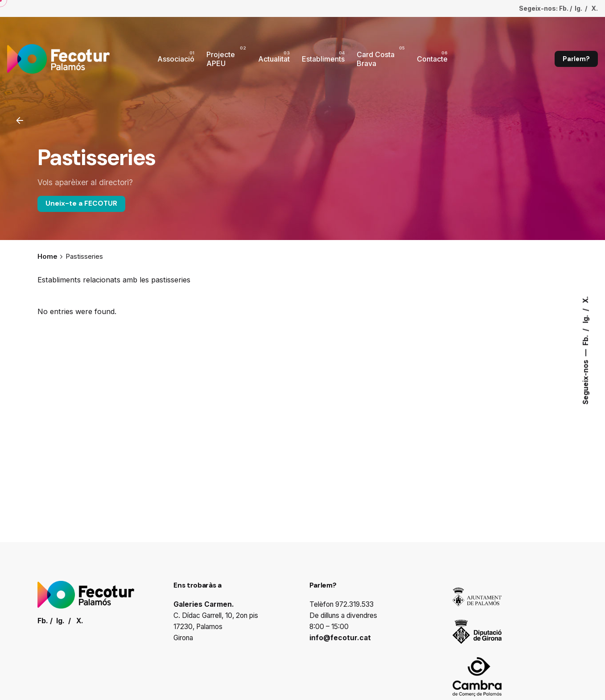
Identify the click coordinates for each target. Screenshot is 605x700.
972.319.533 (354, 604)
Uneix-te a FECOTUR (81, 203)
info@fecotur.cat (340, 638)
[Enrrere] (20, 120)
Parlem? (576, 59)
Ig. (586, 318)
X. (586, 299)
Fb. (586, 339)
